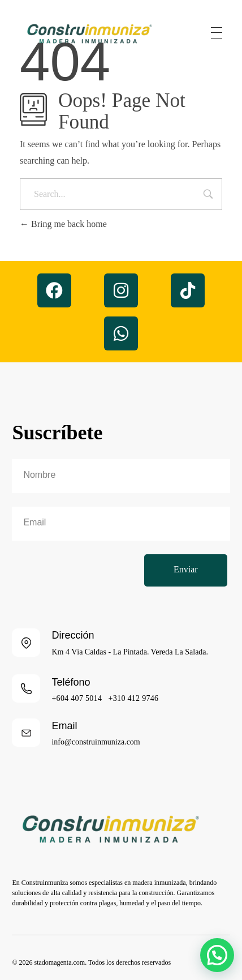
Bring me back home (63, 224)
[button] (217, 955)
